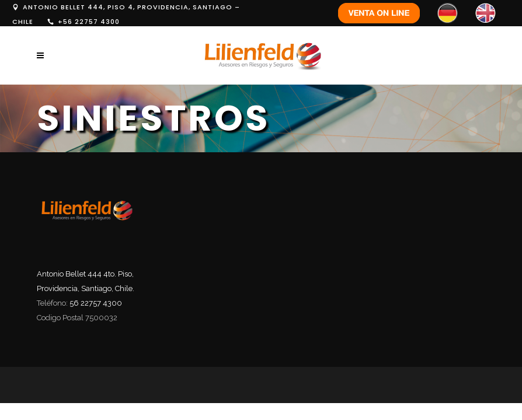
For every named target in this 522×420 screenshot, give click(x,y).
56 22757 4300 (96, 303)
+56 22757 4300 (89, 22)
